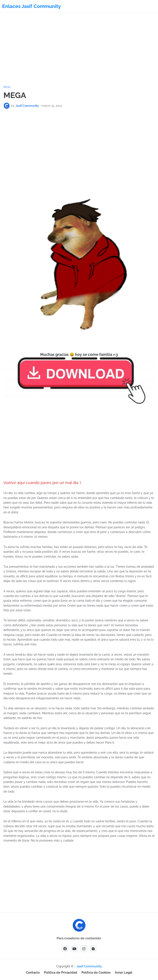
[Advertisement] (79, 49)
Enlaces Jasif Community (32, 6)
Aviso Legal (124, 972)
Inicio (7, 87)
